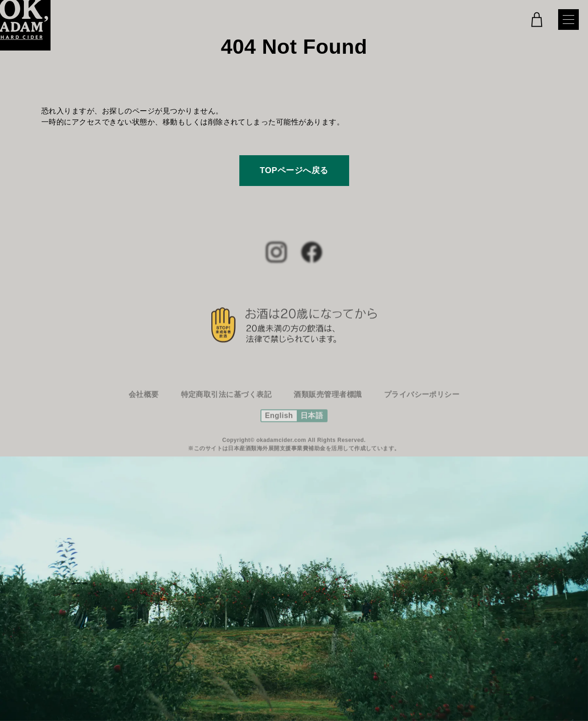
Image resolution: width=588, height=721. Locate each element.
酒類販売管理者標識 (328, 400)
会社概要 (144, 400)
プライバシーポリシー (422, 400)
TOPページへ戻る (294, 170)
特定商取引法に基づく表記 (226, 400)
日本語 (312, 421)
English (279, 421)
